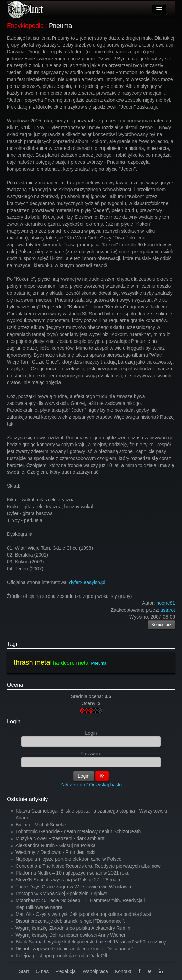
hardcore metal (71, 663)
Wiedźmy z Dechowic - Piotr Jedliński (55, 852)
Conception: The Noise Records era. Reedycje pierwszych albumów (88, 866)
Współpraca (95, 971)
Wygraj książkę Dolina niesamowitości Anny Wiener (71, 935)
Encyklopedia (25, 26)
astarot (168, 610)
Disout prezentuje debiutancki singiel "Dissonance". (70, 921)
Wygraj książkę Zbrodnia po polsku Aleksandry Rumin (73, 928)
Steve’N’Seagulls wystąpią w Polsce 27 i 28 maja (68, 880)
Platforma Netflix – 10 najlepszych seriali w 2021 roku (73, 873)
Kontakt (123, 971)
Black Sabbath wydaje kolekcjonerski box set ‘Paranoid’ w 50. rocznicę (91, 942)
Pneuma (99, 663)
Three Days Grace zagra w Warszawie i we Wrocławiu (73, 887)
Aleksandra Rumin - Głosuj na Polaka (56, 845)
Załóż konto (73, 785)
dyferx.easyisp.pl (87, 582)
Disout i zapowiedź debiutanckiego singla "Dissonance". (75, 949)
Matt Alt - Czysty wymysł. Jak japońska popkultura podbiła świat (83, 914)
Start (24, 971)
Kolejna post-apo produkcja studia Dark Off (61, 956)
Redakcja (66, 971)
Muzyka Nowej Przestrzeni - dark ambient (60, 838)
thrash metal (33, 662)
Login (14, 721)
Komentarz (162, 625)
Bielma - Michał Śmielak (41, 825)
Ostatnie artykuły (27, 799)
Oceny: (89, 703)
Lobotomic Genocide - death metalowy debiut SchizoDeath (78, 831)
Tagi (12, 644)
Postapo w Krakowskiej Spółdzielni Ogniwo (61, 894)
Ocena (15, 685)
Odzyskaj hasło (105, 785)
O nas (42, 971)
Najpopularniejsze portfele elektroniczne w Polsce (68, 859)
